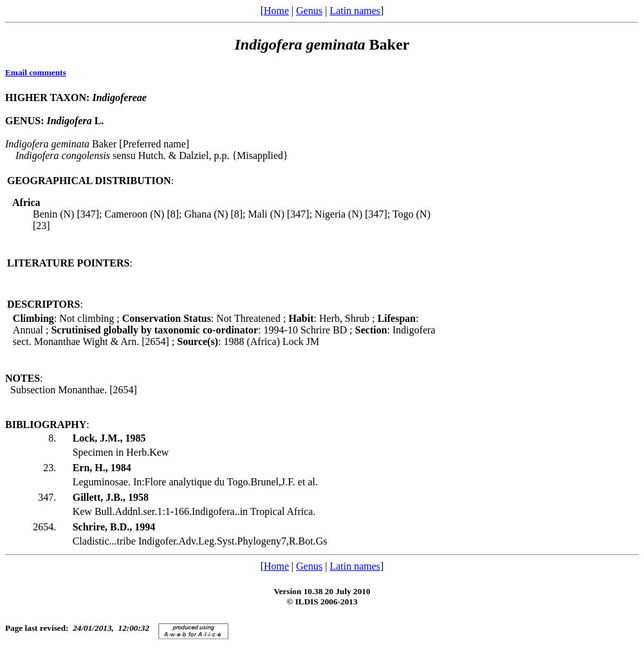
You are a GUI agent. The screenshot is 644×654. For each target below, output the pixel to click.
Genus (309, 11)
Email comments (36, 72)
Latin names (355, 11)
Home (276, 11)
